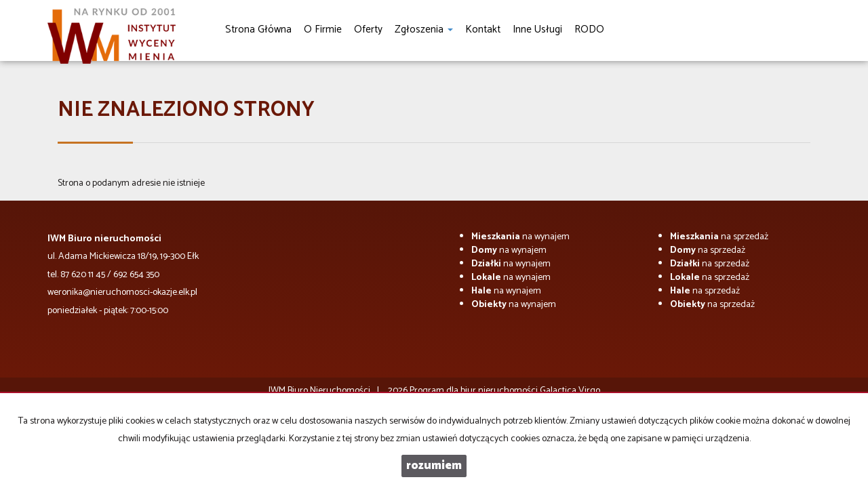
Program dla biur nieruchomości (475, 391)
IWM (277, 391)
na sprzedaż (719, 237)
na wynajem (520, 237)
